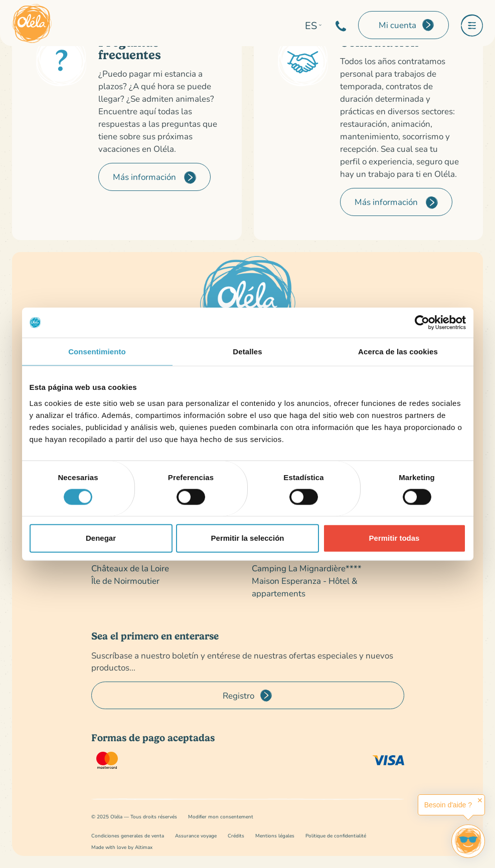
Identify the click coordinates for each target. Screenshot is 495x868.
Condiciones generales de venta (128, 836)
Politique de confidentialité (336, 836)
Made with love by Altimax (122, 847)
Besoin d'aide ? (448, 805)
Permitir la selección (248, 538)
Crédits (236, 836)
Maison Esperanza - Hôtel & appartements (305, 587)
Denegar (101, 538)
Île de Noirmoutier (125, 581)
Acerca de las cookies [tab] (398, 352)
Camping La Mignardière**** (307, 568)
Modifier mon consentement (221, 817)
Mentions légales (275, 836)
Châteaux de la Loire (130, 568)
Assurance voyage (196, 836)
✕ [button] (480, 800)
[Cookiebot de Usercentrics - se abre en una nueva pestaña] (422, 323)
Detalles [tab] (247, 352)
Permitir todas (394, 538)
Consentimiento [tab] (97, 352)
